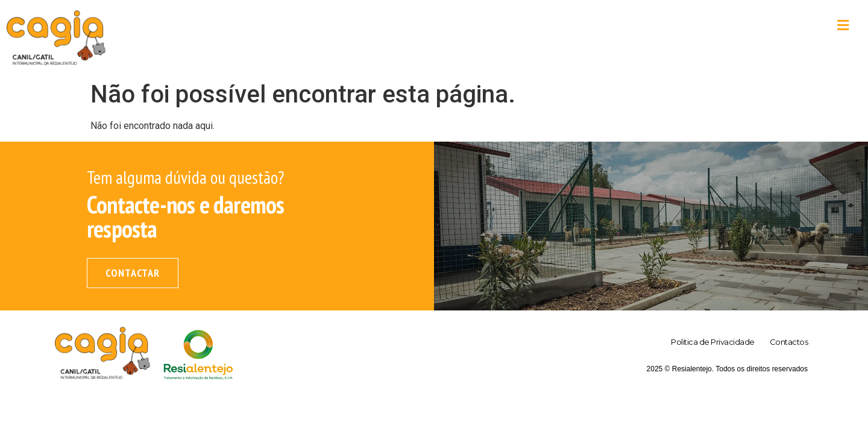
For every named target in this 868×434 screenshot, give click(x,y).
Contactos (789, 342)
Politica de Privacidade (713, 342)
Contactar (133, 273)
